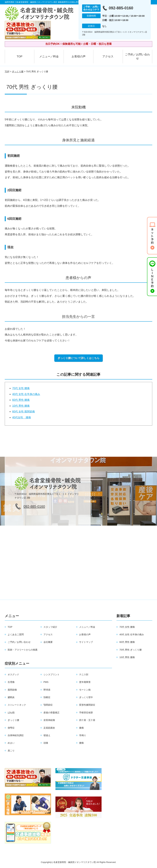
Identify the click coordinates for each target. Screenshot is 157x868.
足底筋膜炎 (49, 728)
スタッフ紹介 (50, 627)
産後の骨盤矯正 (52, 713)
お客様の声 (79, 56)
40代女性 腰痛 (22, 417)
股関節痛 (12, 690)
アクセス (108, 56)
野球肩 (47, 690)
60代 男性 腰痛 (21, 400)
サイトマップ (86, 642)
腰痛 (81, 743)
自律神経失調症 (16, 735)
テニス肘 (84, 674)
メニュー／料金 (49, 56)
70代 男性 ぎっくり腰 (130, 650)
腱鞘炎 (11, 697)
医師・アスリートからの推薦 (23, 650)
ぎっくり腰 (18, 71)
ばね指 (11, 713)
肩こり (11, 751)
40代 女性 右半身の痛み (26, 394)
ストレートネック (17, 705)
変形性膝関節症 (87, 705)
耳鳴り (83, 735)
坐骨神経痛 (49, 720)
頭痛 (46, 743)
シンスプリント (52, 674)
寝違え (47, 735)
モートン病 (85, 690)
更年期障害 (85, 682)
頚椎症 (47, 697)
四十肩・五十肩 (87, 720)
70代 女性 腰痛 (21, 388)
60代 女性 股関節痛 (24, 412)
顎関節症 (48, 705)
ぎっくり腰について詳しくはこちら (78, 358)
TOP (20, 56)
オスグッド (13, 674)
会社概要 (48, 642)
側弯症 (11, 728)
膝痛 (81, 728)
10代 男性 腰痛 (21, 406)
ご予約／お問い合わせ (137, 56)
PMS (46, 682)
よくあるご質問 (16, 634)
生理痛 (11, 682)
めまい (11, 743)
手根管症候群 (86, 713)
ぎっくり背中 (86, 697)
